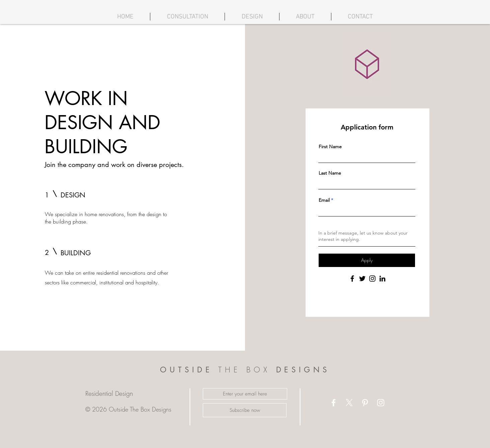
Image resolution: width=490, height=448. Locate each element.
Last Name (330, 173)
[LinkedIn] (382, 279)
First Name (330, 147)
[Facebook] (352, 279)
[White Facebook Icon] (334, 403)
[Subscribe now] (245, 410)
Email (324, 200)
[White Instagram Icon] (381, 403)
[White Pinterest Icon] (365, 403)
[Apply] (367, 260)
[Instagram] (372, 279)
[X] (349, 403)
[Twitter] (362, 279)
